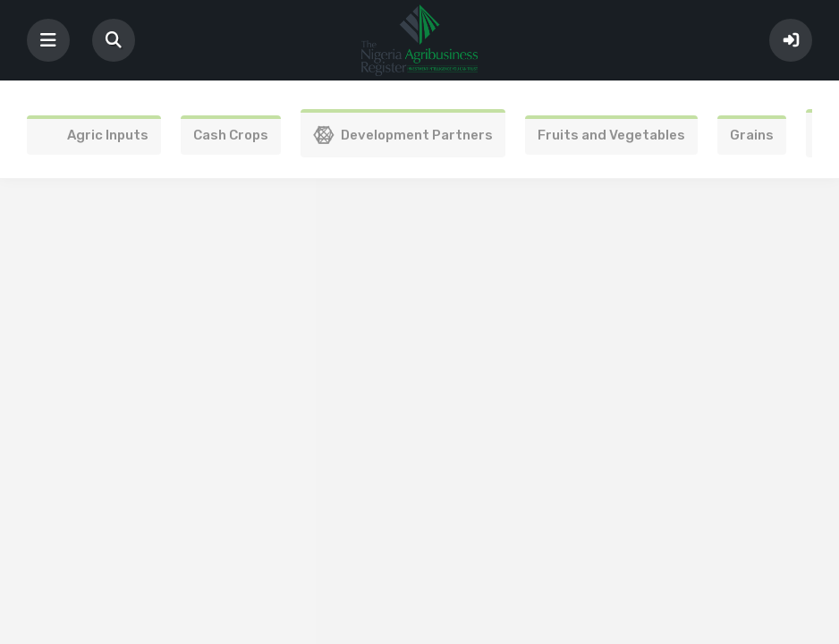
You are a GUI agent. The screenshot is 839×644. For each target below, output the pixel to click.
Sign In (791, 40)
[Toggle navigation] (48, 40)
